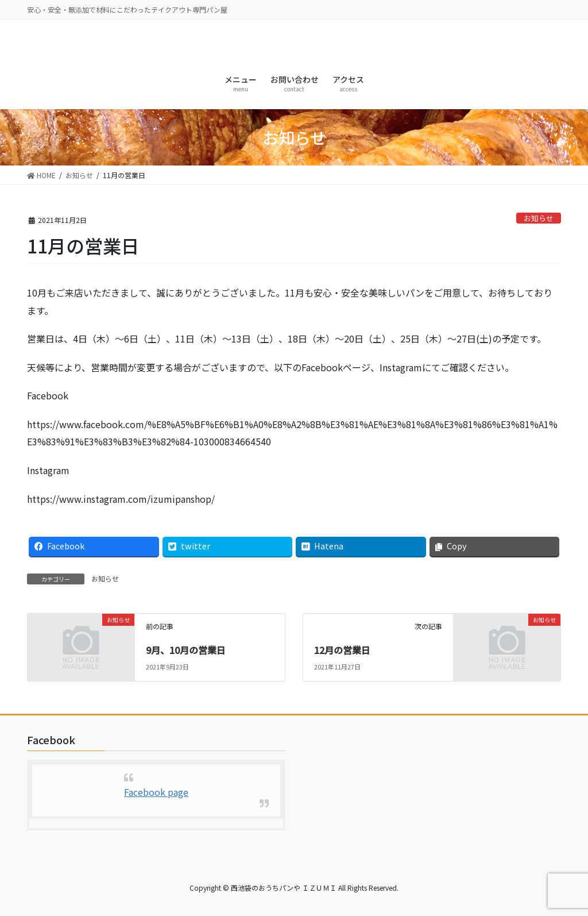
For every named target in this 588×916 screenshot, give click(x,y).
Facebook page (156, 792)
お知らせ (539, 218)
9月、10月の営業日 (186, 650)
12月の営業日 (342, 650)
